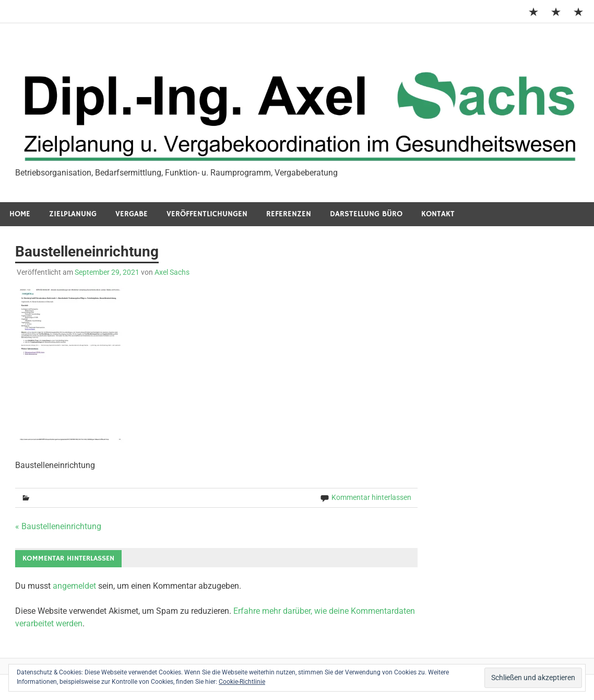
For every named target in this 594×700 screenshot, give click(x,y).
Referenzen (289, 214)
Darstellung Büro (366, 214)
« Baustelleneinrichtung (58, 526)
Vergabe (132, 214)
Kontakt (438, 214)
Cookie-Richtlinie (242, 682)
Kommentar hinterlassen (371, 497)
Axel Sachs (172, 272)
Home (20, 214)
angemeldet (74, 586)
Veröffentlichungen (207, 214)
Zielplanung (73, 214)
